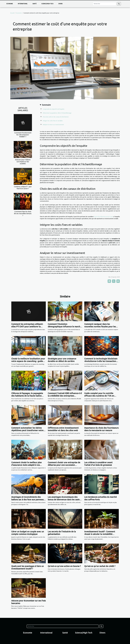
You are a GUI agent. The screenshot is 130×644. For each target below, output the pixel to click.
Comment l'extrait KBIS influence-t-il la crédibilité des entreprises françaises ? (65, 396)
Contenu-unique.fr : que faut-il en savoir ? (23, 188)
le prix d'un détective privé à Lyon (103, 217)
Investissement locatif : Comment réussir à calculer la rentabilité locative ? (100, 534)
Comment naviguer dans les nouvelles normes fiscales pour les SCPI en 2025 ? (100, 327)
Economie (10, 4)
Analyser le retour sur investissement (53, 125)
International (23, 4)
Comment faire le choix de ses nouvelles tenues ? (23, 213)
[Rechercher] (104, 4)
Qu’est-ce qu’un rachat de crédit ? (100, 566)
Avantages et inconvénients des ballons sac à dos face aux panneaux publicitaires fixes (28, 500)
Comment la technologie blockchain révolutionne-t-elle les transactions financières (101, 361)
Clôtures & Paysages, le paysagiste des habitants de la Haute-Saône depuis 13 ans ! (27, 396)
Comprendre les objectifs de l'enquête (54, 109)
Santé (34, 4)
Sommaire (46, 105)
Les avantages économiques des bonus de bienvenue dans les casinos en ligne (65, 500)
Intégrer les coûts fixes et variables (53, 121)
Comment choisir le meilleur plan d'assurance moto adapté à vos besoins (27, 465)
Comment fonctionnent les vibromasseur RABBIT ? (23, 135)
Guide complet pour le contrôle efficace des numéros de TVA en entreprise (99, 396)
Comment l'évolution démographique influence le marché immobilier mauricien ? (65, 327)
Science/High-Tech (47, 4)
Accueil (12, 13)
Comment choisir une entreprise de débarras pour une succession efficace (64, 465)
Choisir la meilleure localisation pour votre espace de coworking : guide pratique (28, 361)
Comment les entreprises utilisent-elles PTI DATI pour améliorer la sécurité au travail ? (27, 327)
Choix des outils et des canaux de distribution (56, 117)
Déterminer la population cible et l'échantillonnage (57, 113)
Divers (60, 4)
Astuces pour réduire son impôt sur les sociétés (23, 162)
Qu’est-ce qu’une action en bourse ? (64, 566)
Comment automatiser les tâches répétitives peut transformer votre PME (27, 430)
